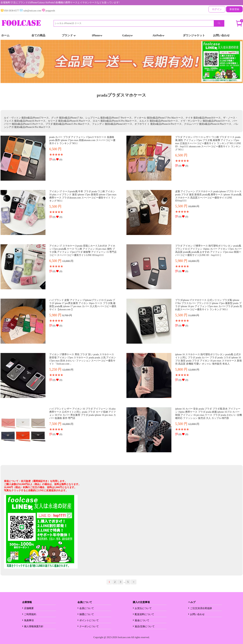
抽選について (87, 614)
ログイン (217, 9)
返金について (142, 620)
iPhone (97, 35)
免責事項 (29, 620)
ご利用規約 (30, 614)
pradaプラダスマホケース (121, 95)
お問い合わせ (221, 35)
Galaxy (128, 35)
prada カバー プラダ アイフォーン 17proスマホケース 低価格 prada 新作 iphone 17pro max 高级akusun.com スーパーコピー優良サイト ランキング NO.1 (82, 140)
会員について (87, 608)
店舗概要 (29, 608)
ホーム (5, 35)
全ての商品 (38, 35)
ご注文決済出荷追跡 (201, 608)
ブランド (69, 35)
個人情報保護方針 (34, 626)
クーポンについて (89, 626)
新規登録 (234, 9)
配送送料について (144, 614)
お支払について (143, 608)
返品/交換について (145, 626)
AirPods (158, 35)
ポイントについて (89, 620)
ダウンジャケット (194, 35)
